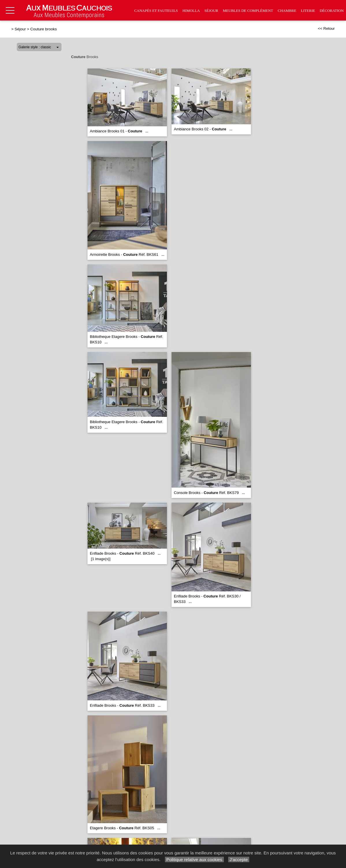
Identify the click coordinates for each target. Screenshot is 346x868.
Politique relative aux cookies (194, 859)
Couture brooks (44, 29)
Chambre (287, 11)
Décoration (332, 11)
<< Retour (326, 28)
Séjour (211, 11)
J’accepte (239, 859)
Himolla (191, 11)
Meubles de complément (248, 11)
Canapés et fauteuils (156, 11)
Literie (308, 11)
